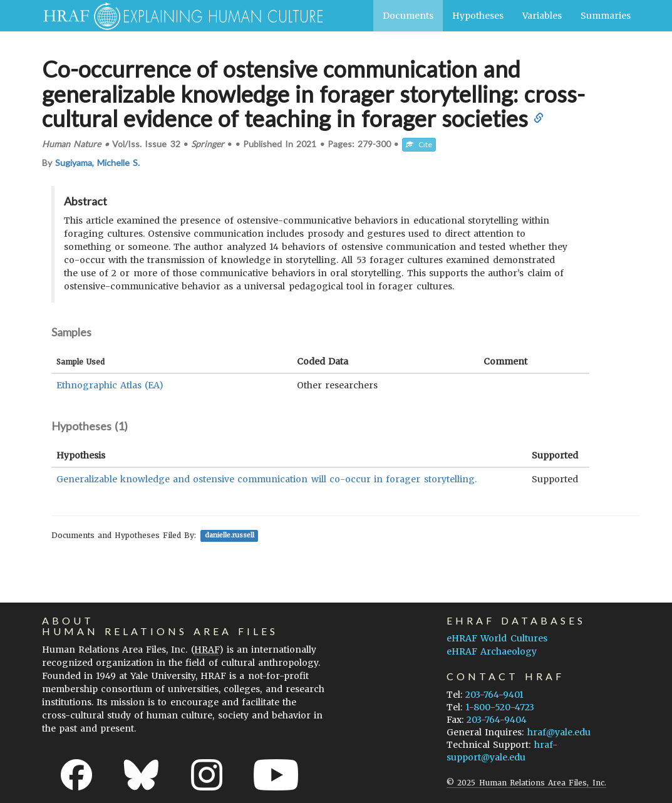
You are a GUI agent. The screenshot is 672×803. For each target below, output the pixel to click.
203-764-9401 (494, 695)
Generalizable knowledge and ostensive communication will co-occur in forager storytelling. (266, 479)
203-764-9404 (497, 720)
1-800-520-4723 (500, 707)
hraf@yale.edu (559, 732)
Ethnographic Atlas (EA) (110, 385)
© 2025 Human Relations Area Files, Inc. (526, 783)
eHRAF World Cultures (497, 638)
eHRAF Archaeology (492, 651)
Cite (419, 144)
